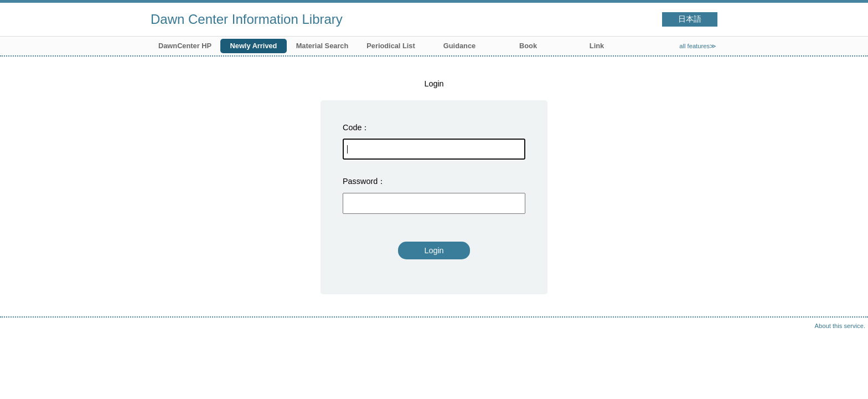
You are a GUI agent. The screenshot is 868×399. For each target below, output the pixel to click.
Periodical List (391, 46)
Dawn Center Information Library (247, 19)
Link (597, 46)
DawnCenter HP (185, 46)
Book (528, 46)
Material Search (322, 46)
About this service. (840, 326)
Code (352, 127)
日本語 (690, 19)
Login (434, 250)
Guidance (459, 46)
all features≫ (698, 46)
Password (360, 181)
